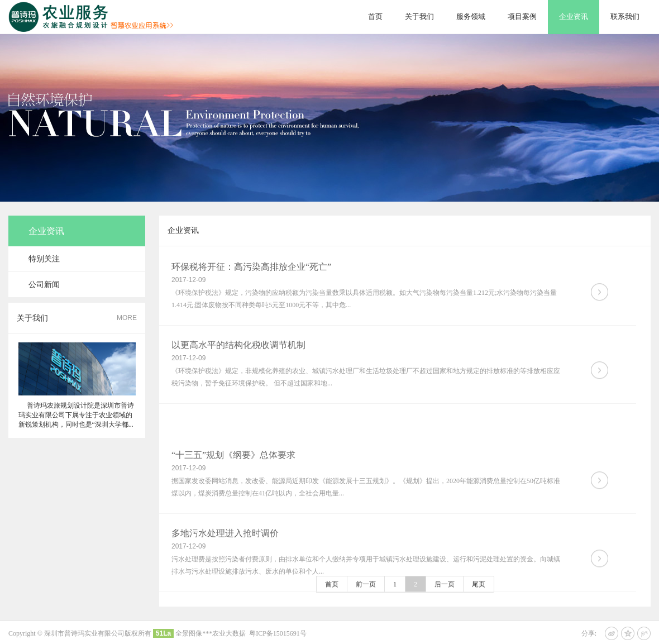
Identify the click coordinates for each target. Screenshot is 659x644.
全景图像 (189, 633)
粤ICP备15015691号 (278, 633)
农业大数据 (229, 633)
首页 (375, 16)
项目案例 (522, 16)
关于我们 (419, 16)
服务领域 (471, 16)
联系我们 (625, 16)
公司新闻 (44, 285)
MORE (127, 318)
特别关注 (44, 259)
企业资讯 (574, 16)
